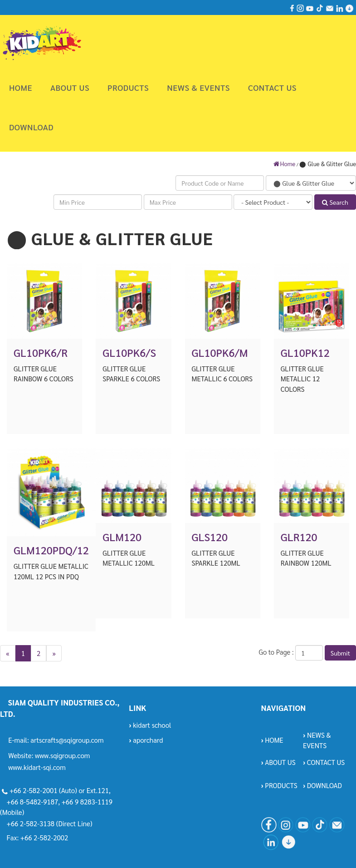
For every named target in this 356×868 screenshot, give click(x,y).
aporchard (146, 740)
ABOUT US (70, 87)
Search (335, 202)
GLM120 (122, 537)
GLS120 (210, 537)
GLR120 (299, 537)
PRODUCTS (128, 87)
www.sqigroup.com (62, 755)
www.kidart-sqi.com (37, 767)
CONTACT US (272, 87)
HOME (21, 87)
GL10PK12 (305, 352)
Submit (340, 653)
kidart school (150, 725)
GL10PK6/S (129, 352)
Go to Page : (276, 652)
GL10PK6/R (41, 352)
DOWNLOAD (31, 127)
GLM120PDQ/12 (51, 550)
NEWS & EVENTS (198, 87)
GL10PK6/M (220, 352)
